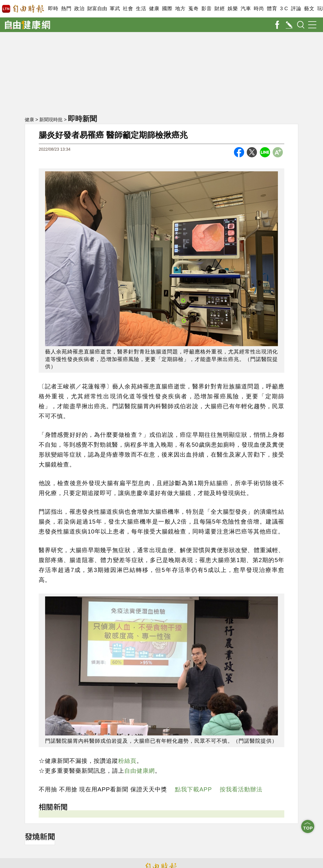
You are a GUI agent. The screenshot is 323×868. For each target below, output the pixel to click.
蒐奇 (193, 9)
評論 (296, 9)
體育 (272, 9)
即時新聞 (82, 119)
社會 (128, 9)
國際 (167, 9)
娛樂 (233, 9)
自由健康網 (140, 771)
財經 (220, 9)
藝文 (309, 9)
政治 (79, 9)
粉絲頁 (127, 761)
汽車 (246, 9)
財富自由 (97, 9)
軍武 (115, 9)
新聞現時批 (51, 120)
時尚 (259, 9)
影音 (206, 9)
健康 (154, 9)
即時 (53, 9)
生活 (141, 9)
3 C (284, 9)
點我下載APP (193, 789)
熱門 (66, 9)
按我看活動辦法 (241, 789)
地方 (180, 9)
